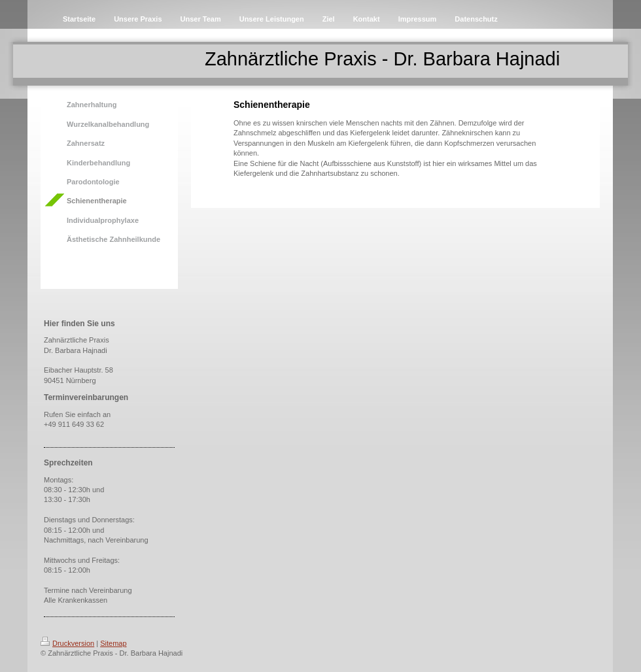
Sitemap (113, 643)
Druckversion (67, 643)
